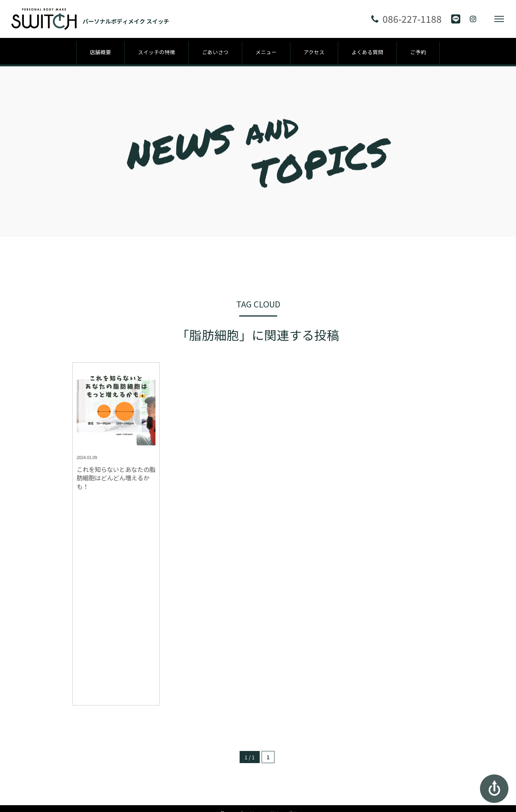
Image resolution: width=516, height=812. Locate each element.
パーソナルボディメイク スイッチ (258, 752)
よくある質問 (367, 52)
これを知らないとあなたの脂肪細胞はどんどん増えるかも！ (116, 478)
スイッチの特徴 (157, 52)
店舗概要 (100, 52)
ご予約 (418, 52)
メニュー (266, 52)
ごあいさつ (215, 52)
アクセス (314, 52)
